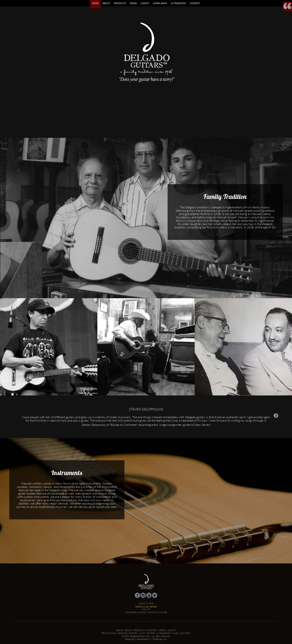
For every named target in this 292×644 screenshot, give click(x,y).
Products (120, 3)
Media (133, 3)
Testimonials (109, 633)
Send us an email (146, 606)
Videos (162, 630)
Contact (195, 3)
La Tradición (178, 3)
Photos (152, 630)
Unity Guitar (147, 633)
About (106, 3)
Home (95, 3)
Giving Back (160, 3)
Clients (145, 3)
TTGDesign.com (159, 639)
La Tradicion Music (167, 633)
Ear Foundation (128, 633)
